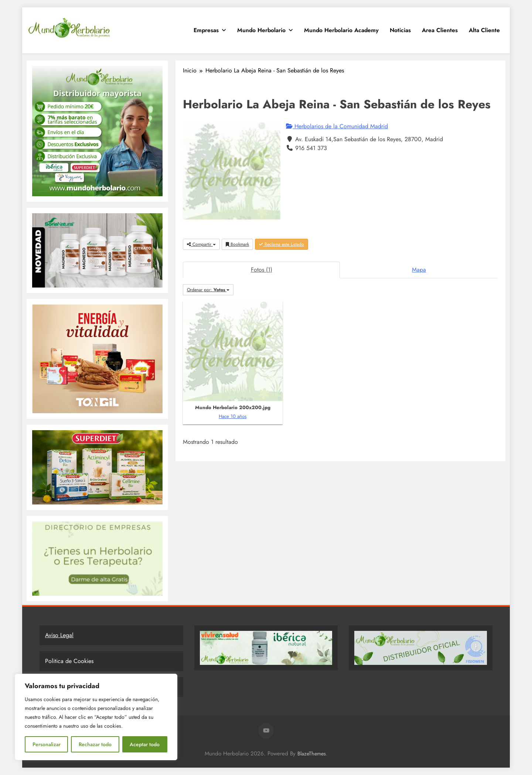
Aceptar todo (145, 744)
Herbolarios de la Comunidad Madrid (337, 126)
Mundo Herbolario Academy (341, 30)
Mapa (419, 270)
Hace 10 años (233, 416)
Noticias (400, 30)
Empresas (206, 30)
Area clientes (440, 30)
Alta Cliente (484, 30)
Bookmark (237, 244)
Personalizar (47, 744)
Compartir (201, 244)
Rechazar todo (95, 744)
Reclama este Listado (282, 244)
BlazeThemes (312, 754)
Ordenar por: (208, 290)
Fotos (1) (262, 270)
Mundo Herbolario (261, 30)
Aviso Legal (59, 635)
